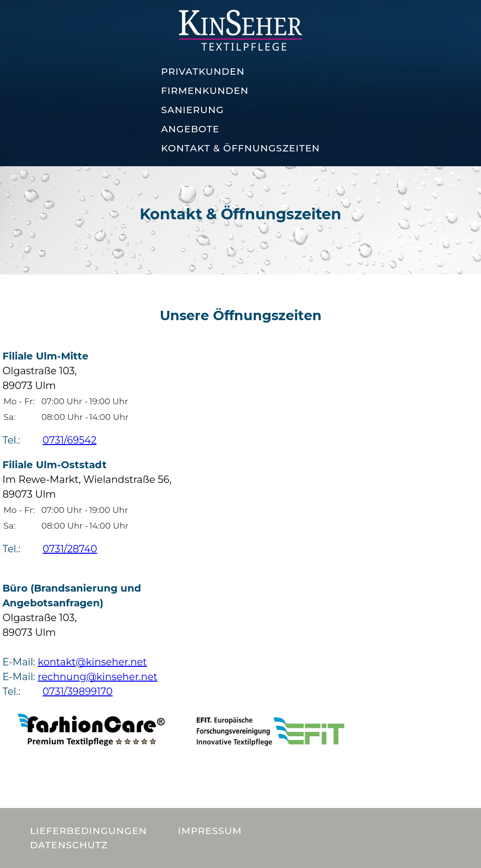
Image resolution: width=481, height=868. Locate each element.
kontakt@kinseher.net (92, 662)
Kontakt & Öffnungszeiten (240, 148)
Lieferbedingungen (89, 831)
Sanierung (192, 110)
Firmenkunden (205, 91)
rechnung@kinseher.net (98, 677)
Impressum (210, 831)
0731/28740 (70, 549)
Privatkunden (203, 72)
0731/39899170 (78, 691)
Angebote (190, 129)
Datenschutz (69, 845)
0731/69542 (70, 440)
